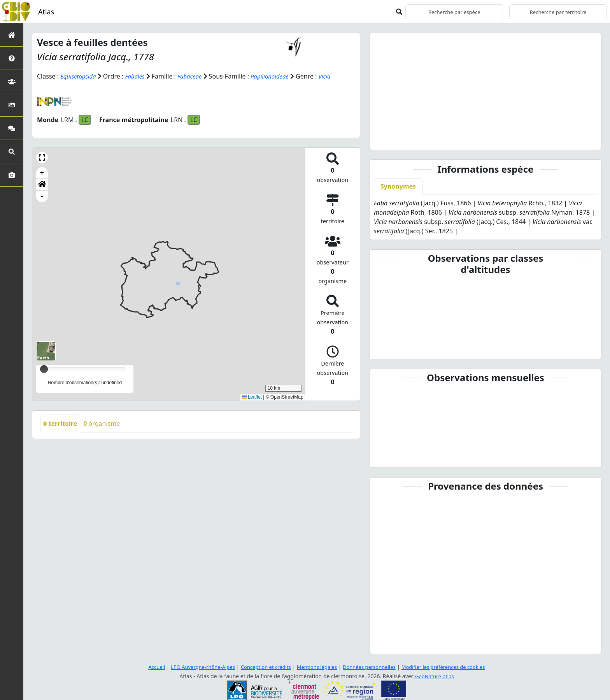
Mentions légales (317, 667)
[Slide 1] (457, 139)
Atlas (46, 12)
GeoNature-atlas (435, 676)
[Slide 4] (500, 139)
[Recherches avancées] (12, 151)
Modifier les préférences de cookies (452, 667)
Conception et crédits (262, 667)
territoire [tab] (60, 423)
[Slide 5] (514, 139)
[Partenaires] (12, 81)
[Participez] (12, 128)
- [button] (42, 196)
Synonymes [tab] (398, 186)
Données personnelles (373, 667)
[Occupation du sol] (12, 105)
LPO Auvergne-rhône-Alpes (195, 667)
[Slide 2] (472, 139)
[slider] (44, 369)
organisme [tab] (102, 423)
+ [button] (42, 173)
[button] (42, 157)
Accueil (145, 667)
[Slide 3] (486, 139)
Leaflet (252, 397)
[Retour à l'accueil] (12, 35)
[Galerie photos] (12, 175)
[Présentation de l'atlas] (12, 58)
